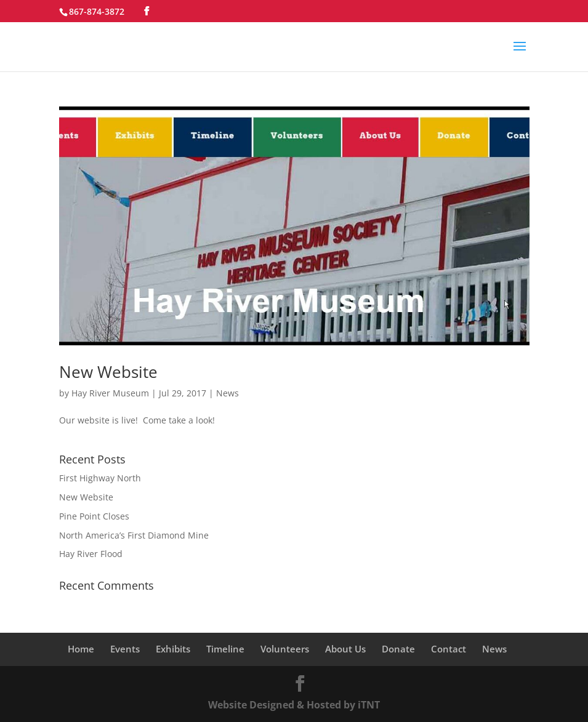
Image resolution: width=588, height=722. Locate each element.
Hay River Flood (91, 554)
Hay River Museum (110, 393)
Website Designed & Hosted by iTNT (294, 705)
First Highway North (100, 478)
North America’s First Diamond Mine (134, 535)
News (228, 393)
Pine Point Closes (94, 516)
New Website (108, 372)
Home (81, 649)
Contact (449, 649)
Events (125, 649)
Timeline (225, 649)
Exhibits (173, 649)
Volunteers (285, 649)
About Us (345, 649)
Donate (398, 649)
